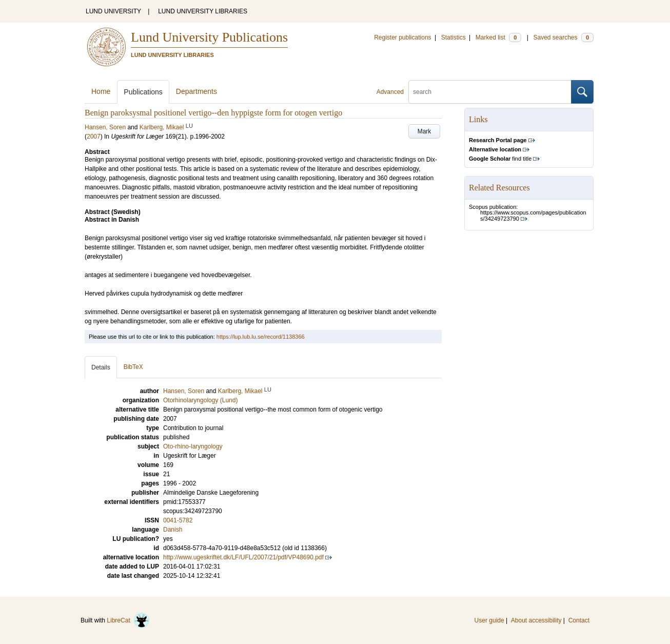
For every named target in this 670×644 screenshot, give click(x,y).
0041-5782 (178, 520)
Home (101, 91)
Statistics (454, 37)
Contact (579, 620)
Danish (173, 530)
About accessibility (536, 620)
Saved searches (563, 37)
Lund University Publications (209, 37)
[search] (490, 92)
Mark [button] (425, 131)
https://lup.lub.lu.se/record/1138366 (261, 337)
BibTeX (133, 367)
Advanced (390, 92)
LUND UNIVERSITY (113, 11)
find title (500, 159)
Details (101, 367)
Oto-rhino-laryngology (193, 446)
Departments (196, 91)
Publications (143, 92)
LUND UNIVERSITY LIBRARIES (203, 11)
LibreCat (128, 620)
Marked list (498, 37)
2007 (94, 136)
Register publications (402, 37)
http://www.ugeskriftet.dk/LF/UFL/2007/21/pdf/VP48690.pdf (243, 557)
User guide (489, 620)
